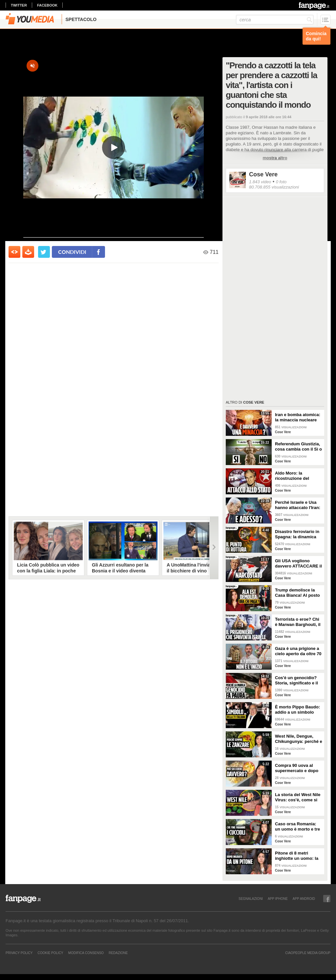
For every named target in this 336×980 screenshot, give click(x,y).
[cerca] (275, 20)
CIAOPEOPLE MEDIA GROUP (308, 953)
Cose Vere (263, 174)
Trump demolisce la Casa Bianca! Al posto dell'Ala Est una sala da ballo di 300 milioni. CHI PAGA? (299, 593)
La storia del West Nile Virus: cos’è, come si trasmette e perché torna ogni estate (298, 797)
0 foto (281, 182)
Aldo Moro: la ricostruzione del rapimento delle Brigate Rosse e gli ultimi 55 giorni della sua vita (299, 476)
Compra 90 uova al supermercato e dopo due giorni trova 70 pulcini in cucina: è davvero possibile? (297, 768)
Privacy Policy (19, 953)
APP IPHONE (278, 899)
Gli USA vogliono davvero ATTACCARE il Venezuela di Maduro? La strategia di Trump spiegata (298, 564)
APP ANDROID (304, 899)
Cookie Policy (50, 953)
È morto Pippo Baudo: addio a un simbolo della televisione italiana (297, 710)
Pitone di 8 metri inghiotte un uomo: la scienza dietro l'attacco (298, 856)
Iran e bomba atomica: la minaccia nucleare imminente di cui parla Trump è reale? (298, 417)
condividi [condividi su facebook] (72, 252)
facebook (47, 5)
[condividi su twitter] (44, 252)
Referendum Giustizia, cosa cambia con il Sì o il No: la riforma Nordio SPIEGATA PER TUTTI (298, 447)
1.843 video (260, 182)
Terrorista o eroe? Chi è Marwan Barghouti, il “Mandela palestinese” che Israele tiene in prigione (298, 622)
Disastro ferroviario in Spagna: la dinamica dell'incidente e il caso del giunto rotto (297, 534)
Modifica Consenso (86, 953)
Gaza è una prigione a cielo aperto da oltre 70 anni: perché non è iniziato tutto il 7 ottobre (298, 651)
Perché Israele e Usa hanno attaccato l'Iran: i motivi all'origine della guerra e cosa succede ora (298, 505)
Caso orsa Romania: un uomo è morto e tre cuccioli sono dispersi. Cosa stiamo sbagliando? (298, 827)
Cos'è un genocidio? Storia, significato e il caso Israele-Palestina (297, 680)
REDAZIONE (118, 953)
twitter (19, 5)
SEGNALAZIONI (251, 899)
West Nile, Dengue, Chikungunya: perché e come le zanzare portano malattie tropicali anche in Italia (299, 739)
